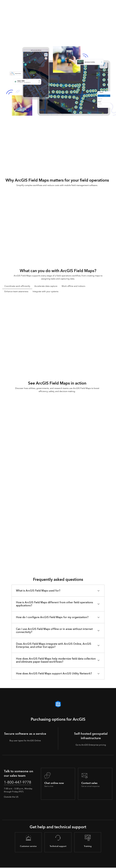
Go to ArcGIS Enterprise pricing (91, 745)
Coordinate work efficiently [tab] (17, 286)
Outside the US (11, 797)
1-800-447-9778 (18, 782)
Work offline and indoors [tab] (73, 286)
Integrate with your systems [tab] (46, 291)
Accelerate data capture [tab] (46, 286)
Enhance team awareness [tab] (16, 291)
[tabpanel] (58, 332)
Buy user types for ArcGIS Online (25, 741)
